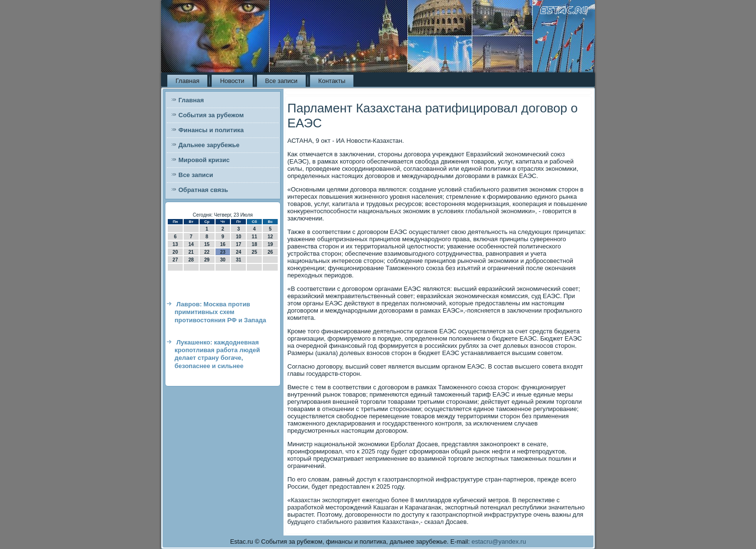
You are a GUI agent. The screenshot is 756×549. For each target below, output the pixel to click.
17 (238, 244)
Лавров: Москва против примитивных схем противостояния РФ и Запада (220, 312)
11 (254, 237)
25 (254, 252)
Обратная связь (203, 190)
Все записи (281, 81)
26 (270, 252)
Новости (232, 81)
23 (223, 252)
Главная (187, 81)
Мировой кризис (204, 160)
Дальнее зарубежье (209, 145)
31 (238, 260)
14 (191, 244)
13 (175, 244)
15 (207, 244)
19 (270, 244)
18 (254, 244)
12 (270, 237)
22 (207, 252)
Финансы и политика (211, 130)
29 (207, 260)
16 (223, 244)
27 (175, 260)
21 (191, 252)
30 (223, 260)
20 (175, 252)
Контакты (332, 81)
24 (238, 252)
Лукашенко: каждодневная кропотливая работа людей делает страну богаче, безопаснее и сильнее (217, 354)
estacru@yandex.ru (499, 542)
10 (238, 237)
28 (191, 260)
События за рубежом (211, 115)
